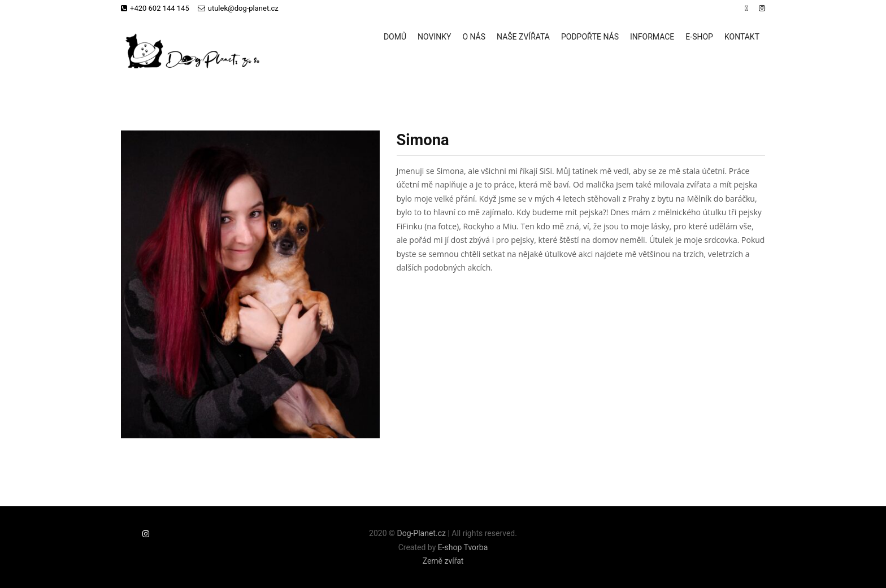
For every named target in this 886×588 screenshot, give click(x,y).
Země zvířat (443, 561)
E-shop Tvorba (463, 547)
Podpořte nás (590, 37)
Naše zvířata (523, 37)
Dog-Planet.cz (421, 533)
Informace (652, 37)
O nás (474, 37)
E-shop (699, 37)
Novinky (434, 37)
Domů (395, 37)
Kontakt (742, 37)
